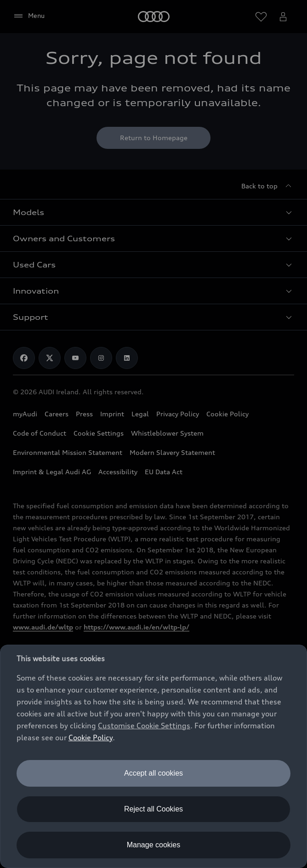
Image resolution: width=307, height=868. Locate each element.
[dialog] (153, 756)
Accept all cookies (153, 773)
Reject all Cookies (153, 809)
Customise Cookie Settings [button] (144, 726)
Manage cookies (154, 845)
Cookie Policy (91, 738)
